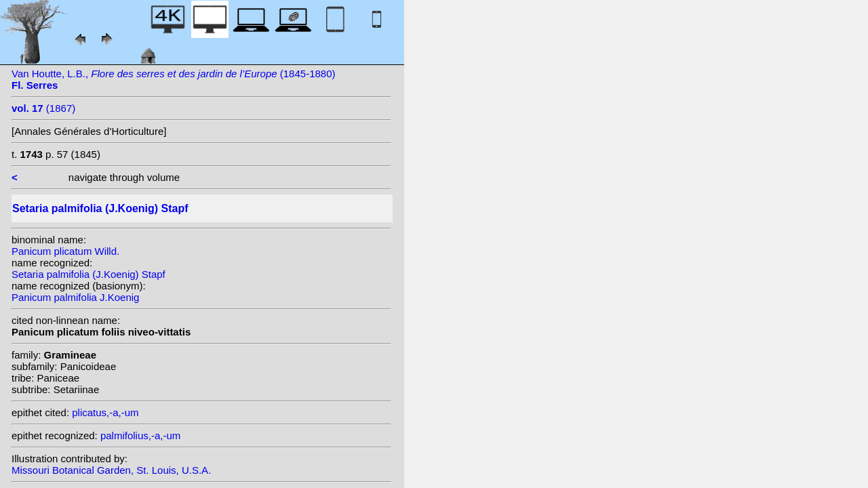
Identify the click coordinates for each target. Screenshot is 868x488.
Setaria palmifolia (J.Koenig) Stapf (88, 274)
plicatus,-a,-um (105, 412)
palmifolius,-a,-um (140, 435)
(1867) (43, 108)
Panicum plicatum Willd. (65, 251)
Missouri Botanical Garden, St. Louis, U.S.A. (111, 470)
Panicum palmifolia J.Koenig (75, 297)
